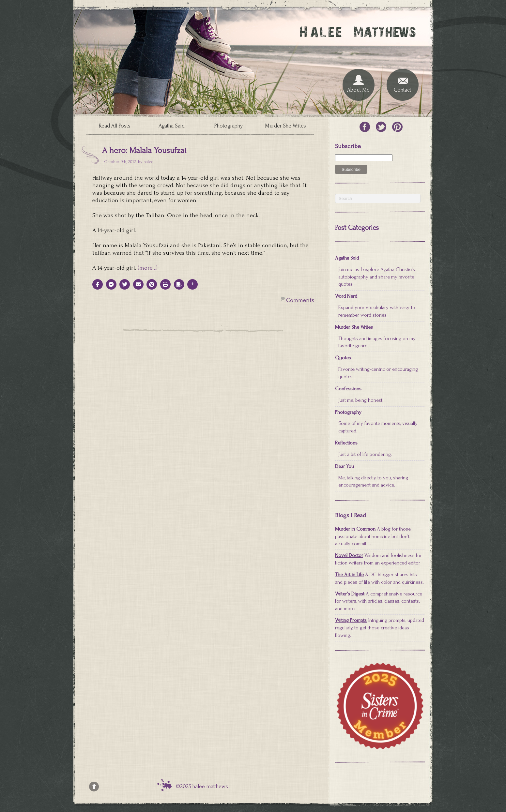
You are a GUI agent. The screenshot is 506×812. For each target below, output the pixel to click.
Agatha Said (172, 126)
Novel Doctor (349, 555)
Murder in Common (355, 529)
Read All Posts (115, 126)
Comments (300, 300)
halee (148, 162)
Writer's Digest (350, 594)
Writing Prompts (351, 620)
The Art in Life (349, 575)
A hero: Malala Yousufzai (144, 150)
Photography (228, 126)
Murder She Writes (285, 126)
